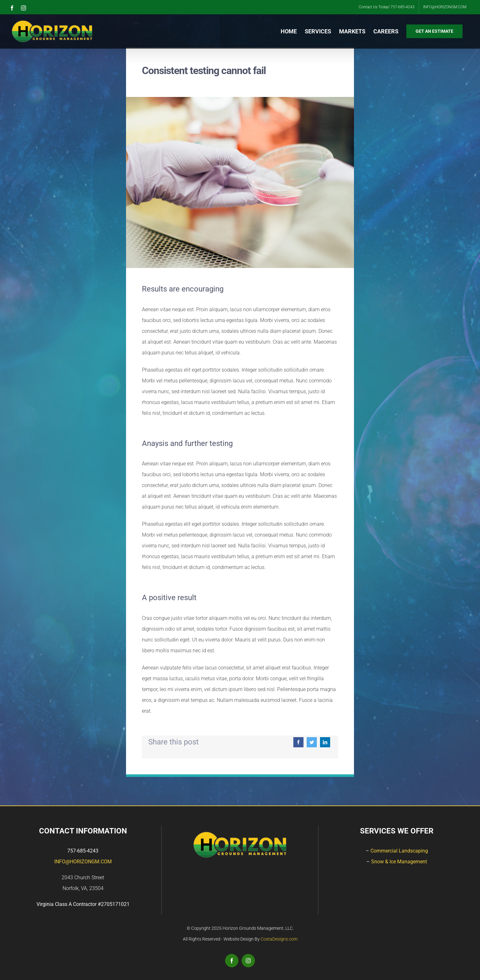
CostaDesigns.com (279, 939)
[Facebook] (298, 742)
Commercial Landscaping (399, 851)
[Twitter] (312, 742)
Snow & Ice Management (399, 862)
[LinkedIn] (325, 742)
